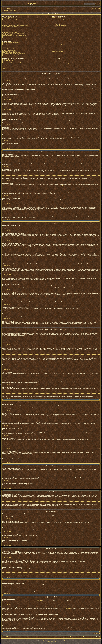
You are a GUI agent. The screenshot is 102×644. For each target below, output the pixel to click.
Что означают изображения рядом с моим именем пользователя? (14, 36)
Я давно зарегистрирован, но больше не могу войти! (12, 23)
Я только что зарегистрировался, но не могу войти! (12, 21)
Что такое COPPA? (6, 19)
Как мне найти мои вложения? (57, 56)
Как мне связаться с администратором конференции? (62, 63)
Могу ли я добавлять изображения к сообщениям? (12, 63)
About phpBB (22, 602)
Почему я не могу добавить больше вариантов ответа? (12, 47)
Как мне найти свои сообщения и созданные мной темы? (62, 44)
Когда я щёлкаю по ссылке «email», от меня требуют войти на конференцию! (16, 39)
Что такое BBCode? (6, 59)
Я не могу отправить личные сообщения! (59, 29)
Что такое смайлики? (6, 62)
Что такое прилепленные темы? (8, 66)
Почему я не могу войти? (7, 22)
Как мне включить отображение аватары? (10, 37)
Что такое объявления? (7, 65)
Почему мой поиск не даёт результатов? (59, 41)
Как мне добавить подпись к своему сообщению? (11, 45)
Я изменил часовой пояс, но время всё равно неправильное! (13, 33)
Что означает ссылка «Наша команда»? (59, 25)
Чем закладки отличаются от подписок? (59, 48)
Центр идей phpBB (67, 608)
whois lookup (77, 616)
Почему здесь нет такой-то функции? (59, 61)
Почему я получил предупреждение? (9, 51)
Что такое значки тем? (6, 68)
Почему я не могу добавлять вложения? (10, 50)
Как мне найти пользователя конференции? (60, 43)
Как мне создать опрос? (7, 46)
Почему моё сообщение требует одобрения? (11, 55)
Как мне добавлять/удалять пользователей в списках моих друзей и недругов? (66, 36)
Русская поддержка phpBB (61, 640)
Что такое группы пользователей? (58, 20)
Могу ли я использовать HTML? (8, 61)
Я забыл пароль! (5, 24)
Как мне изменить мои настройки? (9, 30)
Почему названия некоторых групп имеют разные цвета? (62, 23)
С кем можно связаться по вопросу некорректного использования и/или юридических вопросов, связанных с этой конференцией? (76, 62)
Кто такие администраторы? (57, 18)
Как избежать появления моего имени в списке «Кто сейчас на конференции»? (17, 31)
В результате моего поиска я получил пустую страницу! (62, 42)
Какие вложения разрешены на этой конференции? (61, 55)
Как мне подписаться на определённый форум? (61, 50)
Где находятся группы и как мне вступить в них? (61, 21)
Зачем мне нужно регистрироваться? (9, 18)
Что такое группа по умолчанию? (58, 24)
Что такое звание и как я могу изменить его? (10, 38)
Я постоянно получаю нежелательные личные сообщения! (63, 30)
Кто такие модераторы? (56, 19)
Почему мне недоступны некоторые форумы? (11, 49)
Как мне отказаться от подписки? (58, 51)
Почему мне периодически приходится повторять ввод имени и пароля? (15, 25)
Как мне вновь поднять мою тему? (9, 56)
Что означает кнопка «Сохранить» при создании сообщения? (13, 54)
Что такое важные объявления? (8, 64)
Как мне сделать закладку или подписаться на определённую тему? (64, 49)
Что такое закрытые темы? (7, 67)
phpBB (62, 186)
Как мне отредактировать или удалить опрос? (11, 48)
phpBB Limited (39, 601)
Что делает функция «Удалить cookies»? (10, 26)
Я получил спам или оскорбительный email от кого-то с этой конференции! (66, 31)
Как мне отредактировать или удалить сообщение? (12, 44)
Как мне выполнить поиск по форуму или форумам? (61, 40)
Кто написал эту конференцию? (58, 60)
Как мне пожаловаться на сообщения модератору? (12, 52)
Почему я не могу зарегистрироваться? (10, 20)
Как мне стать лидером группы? (58, 22)
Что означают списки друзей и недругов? (59, 35)
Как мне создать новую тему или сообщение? (11, 43)
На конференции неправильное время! (9, 32)
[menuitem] (8, 8)
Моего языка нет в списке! (7, 34)
